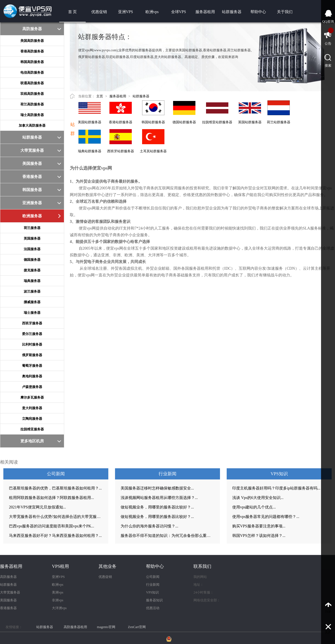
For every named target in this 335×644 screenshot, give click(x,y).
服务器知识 (154, 600)
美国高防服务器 (32, 41)
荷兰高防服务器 (32, 104)
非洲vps (58, 600)
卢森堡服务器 (32, 387)
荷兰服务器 (32, 228)
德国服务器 (32, 260)
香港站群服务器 (121, 122)
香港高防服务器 (32, 51)
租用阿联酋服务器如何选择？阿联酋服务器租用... (52, 498)
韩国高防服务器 (32, 62)
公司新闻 (153, 577)
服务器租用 (205, 12)
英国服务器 (32, 238)
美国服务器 (8, 600)
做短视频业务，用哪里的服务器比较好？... (157, 507)
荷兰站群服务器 (279, 122)
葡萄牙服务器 (32, 366)
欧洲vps (152, 12)
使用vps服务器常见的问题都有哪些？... (266, 517)
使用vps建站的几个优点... (254, 507)
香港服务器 (8, 608)
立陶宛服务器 (32, 419)
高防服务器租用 (75, 627)
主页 (100, 96)
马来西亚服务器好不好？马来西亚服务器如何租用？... (55, 536)
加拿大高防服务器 (32, 126)
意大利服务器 (32, 408)
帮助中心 (258, 12)
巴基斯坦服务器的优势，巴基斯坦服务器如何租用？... (55, 488)
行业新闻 (153, 585)
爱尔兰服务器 (32, 334)
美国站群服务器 (90, 122)
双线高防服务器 (32, 94)
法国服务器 (32, 249)
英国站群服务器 (250, 122)
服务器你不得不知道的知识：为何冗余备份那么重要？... (167, 536)
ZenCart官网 (137, 627)
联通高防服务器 (32, 83)
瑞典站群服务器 (90, 151)
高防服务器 (8, 577)
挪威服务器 (32, 302)
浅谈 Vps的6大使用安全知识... (258, 498)
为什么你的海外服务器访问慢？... (149, 526)
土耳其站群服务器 (153, 151)
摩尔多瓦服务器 (32, 397)
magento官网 (106, 627)
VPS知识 (152, 592)
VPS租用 (60, 566)
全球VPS (179, 12)
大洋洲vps (59, 608)
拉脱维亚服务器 (32, 429)
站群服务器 (232, 12)
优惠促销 (99, 12)
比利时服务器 (32, 344)
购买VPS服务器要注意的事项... (259, 526)
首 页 (73, 12)
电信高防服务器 (32, 73)
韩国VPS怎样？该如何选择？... (259, 536)
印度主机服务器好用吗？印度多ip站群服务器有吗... (276, 488)
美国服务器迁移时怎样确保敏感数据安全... (157, 488)
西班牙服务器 (32, 323)
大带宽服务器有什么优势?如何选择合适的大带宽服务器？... (56, 517)
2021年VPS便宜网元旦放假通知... (37, 507)
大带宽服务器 (10, 592)
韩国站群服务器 (153, 122)
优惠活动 (153, 608)
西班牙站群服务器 (121, 151)
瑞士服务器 (32, 313)
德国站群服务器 (184, 122)
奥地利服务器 (32, 376)
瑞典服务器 (32, 281)
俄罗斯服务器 (32, 355)
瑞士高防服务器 (32, 115)
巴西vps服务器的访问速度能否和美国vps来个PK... (52, 526)
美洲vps (58, 592)
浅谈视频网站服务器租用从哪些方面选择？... (159, 498)
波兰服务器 (32, 291)
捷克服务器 (32, 270)
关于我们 (285, 12)
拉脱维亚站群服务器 (217, 122)
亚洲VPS (126, 12)
